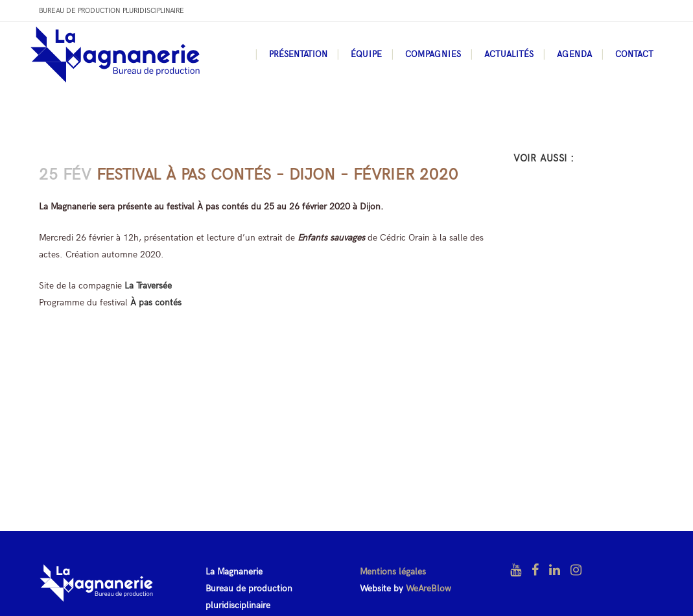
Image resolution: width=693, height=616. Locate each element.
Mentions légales (393, 572)
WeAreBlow (429, 588)
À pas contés (156, 302)
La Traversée (148, 286)
